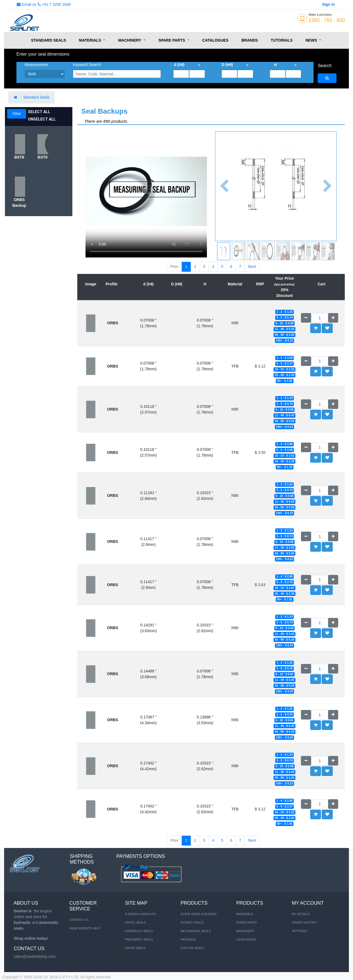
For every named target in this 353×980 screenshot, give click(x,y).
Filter (17, 114)
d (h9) (179, 65)
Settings (299, 931)
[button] (224, 186)
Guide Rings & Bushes (199, 914)
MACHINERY (245, 931)
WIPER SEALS (135, 948)
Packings (188, 939)
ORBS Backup (19, 203)
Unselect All (42, 119)
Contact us (79, 920)
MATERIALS (245, 914)
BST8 (19, 157)
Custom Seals (192, 948)
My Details (301, 914)
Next (252, 267)
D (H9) (227, 65)
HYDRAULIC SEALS (139, 931)
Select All (39, 112)
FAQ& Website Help (85, 928)
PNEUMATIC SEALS (139, 939)
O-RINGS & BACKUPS (140, 914)
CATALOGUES (246, 939)
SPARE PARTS (247, 922)
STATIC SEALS (135, 922)
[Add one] (333, 318)
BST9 (42, 157)
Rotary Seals (192, 922)
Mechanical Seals (196, 931)
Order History (304, 922)
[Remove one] (306, 318)
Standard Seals (37, 97)
